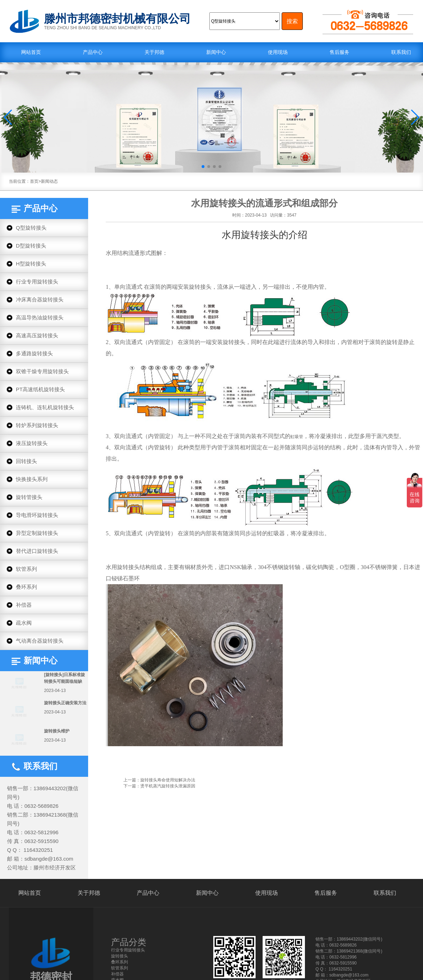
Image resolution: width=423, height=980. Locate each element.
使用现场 (278, 52)
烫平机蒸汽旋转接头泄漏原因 (168, 786)
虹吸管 (297, 437)
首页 (34, 181)
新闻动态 (49, 181)
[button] (8, 117)
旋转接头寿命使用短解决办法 (168, 780)
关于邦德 (154, 52)
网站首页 (31, 52)
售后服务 (339, 52)
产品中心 (93, 52)
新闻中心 (216, 52)
